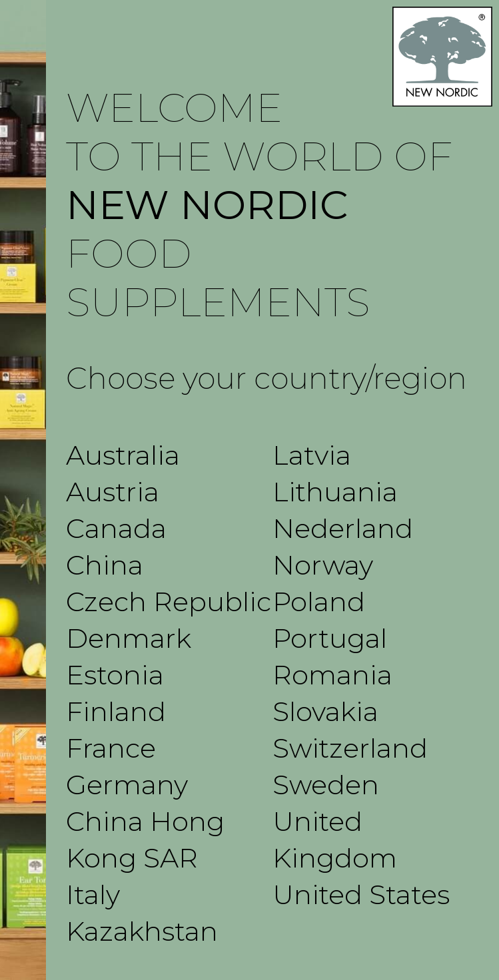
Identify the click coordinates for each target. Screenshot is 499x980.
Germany (127, 785)
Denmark (129, 638)
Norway (323, 565)
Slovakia (325, 711)
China (105, 565)
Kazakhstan (142, 931)
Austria (113, 492)
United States (361, 894)
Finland (116, 711)
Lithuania (335, 492)
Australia (123, 455)
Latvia (312, 455)
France (111, 748)
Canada (116, 528)
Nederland (343, 528)
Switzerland (350, 748)
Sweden (326, 785)
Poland (319, 602)
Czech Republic (169, 602)
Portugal (330, 638)
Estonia (115, 675)
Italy (93, 894)
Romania (332, 675)
